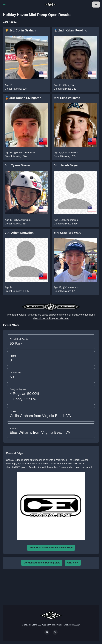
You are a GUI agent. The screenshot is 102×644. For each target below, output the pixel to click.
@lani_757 (69, 85)
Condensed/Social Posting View (42, 563)
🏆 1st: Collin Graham (20, 30)
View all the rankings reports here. (51, 318)
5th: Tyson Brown (17, 165)
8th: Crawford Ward (68, 233)
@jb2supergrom (70, 220)
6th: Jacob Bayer (66, 165)
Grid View (73, 563)
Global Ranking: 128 (16, 89)
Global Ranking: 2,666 (66, 224)
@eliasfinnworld (70, 153)
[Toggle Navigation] (4, 5)
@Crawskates (70, 287)
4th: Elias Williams (67, 98)
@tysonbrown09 (23, 220)
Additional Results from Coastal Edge (51, 548)
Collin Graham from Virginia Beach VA (40, 416)
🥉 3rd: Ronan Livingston (23, 98)
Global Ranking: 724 (16, 156)
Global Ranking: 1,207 (66, 89)
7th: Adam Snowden (19, 233)
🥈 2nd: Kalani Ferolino (70, 30)
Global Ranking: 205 (65, 156)
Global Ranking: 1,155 (17, 291)
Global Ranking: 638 (16, 224)
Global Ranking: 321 (65, 291)
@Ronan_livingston (24, 153)
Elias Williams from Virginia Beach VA (40, 432)
